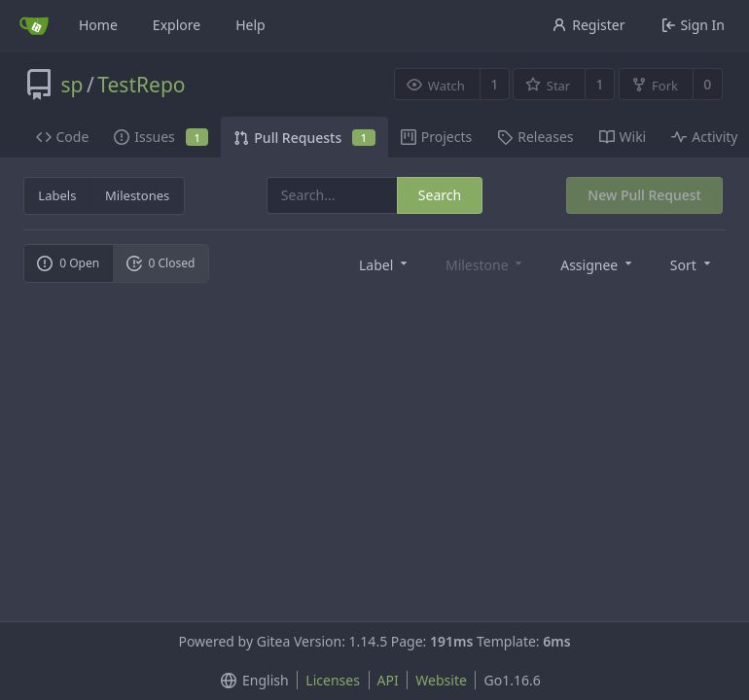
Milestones (137, 195)
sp (72, 85)
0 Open (68, 263)
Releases (535, 137)
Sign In (693, 25)
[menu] (385, 264)
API (388, 680)
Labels (57, 195)
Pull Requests (304, 138)
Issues (161, 137)
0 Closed (161, 263)
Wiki (623, 137)
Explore (177, 25)
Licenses (333, 680)
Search (440, 195)
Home (98, 25)
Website (441, 680)
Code (63, 137)
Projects (436, 137)
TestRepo (141, 85)
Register (588, 25)
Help (250, 25)
